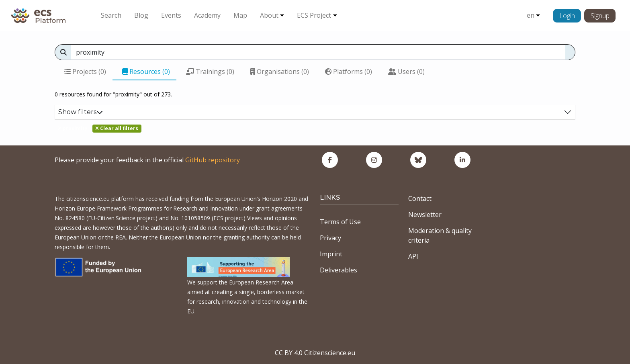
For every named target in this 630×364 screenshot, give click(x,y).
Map (240, 15)
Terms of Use (340, 222)
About (269, 15)
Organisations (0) (280, 72)
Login (567, 16)
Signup (600, 16)
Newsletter (425, 215)
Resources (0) (146, 72)
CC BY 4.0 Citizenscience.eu (315, 353)
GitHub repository (213, 160)
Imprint (331, 254)
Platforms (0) (349, 72)
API (413, 256)
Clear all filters (117, 128)
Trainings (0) (210, 72)
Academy (207, 15)
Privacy (330, 238)
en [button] (531, 15)
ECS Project (314, 15)
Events (171, 15)
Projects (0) (85, 72)
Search (111, 15)
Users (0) (406, 72)
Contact (420, 198)
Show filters (81, 112)
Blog (141, 15)
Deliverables (339, 270)
